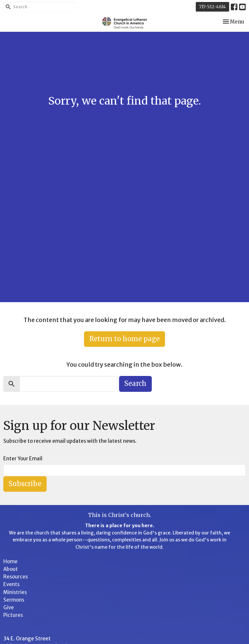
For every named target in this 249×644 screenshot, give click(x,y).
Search (135, 383)
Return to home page (124, 339)
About (11, 569)
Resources (16, 577)
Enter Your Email (23, 459)
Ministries (15, 592)
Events (11, 584)
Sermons (14, 600)
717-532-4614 (212, 7)
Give (9, 607)
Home (10, 561)
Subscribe (25, 484)
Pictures (13, 615)
